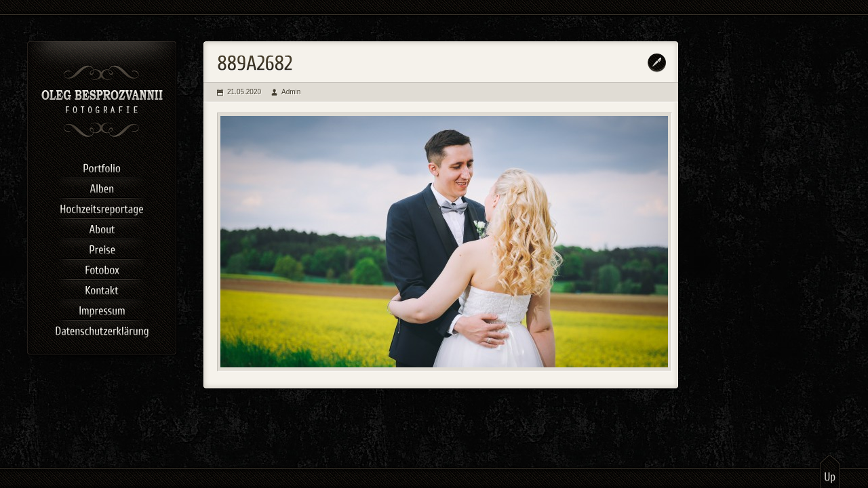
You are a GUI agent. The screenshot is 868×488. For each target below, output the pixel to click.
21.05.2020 (244, 92)
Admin (291, 92)
